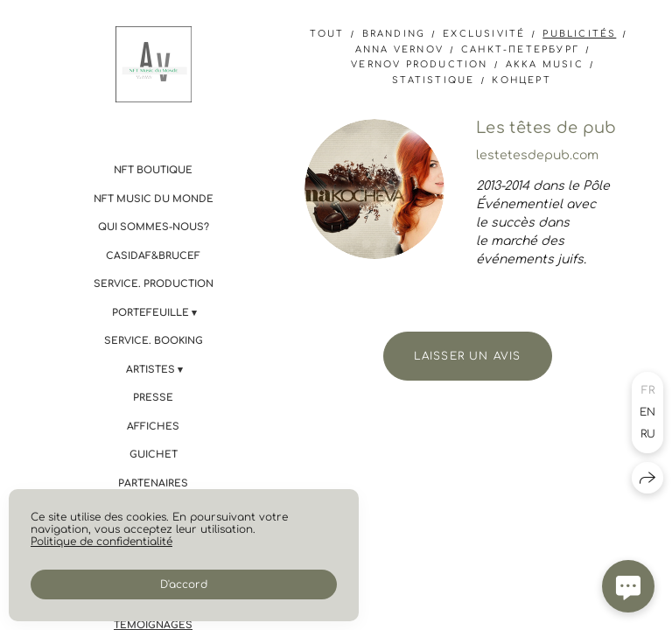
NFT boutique (153, 170)
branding (394, 34)
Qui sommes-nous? (154, 227)
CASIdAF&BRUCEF (153, 256)
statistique (433, 80)
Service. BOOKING (154, 341)
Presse (153, 398)
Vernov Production (419, 64)
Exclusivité (484, 34)
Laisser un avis (468, 356)
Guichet (154, 455)
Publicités (579, 34)
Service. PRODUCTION (154, 284)
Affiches (153, 427)
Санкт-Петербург (520, 49)
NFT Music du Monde (154, 199)
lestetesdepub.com (537, 155)
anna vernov (399, 49)
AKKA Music (545, 64)
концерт (521, 80)
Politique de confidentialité (101, 542)
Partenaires (153, 483)
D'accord (184, 584)
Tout (327, 34)
